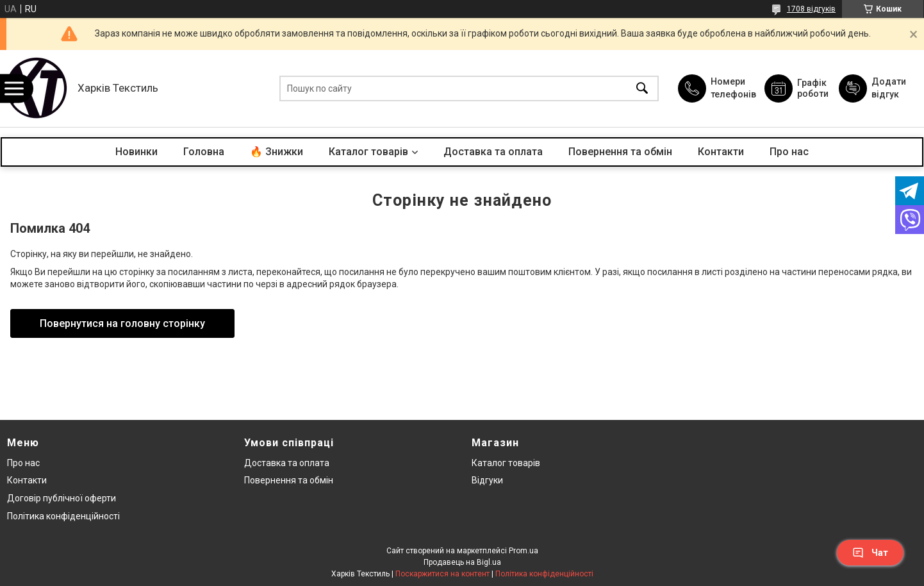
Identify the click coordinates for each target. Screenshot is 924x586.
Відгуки (487, 480)
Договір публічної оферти (62, 498)
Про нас (789, 152)
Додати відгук (889, 88)
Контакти (721, 152)
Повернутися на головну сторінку (122, 323)
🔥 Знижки (276, 152)
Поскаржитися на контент (442, 574)
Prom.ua (524, 551)
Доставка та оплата (493, 152)
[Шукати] (642, 89)
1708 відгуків (811, 9)
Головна (204, 152)
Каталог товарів (368, 152)
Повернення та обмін (620, 152)
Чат (870, 553)
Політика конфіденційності (63, 516)
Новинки (136, 152)
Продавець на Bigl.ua (462, 562)
